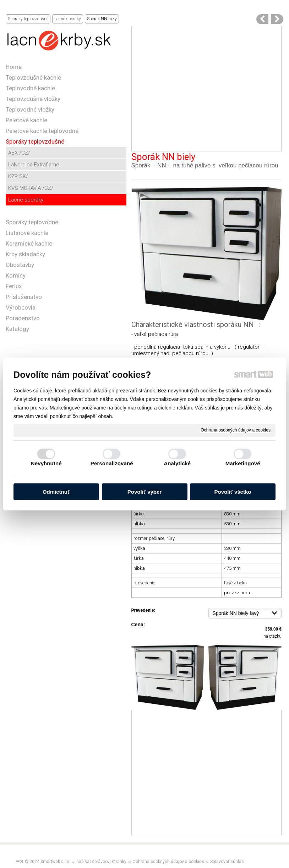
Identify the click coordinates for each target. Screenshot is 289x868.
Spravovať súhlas (227, 862)
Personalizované (112, 463)
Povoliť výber (144, 492)
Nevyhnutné (46, 463)
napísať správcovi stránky (101, 862)
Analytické (177, 463)
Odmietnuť (56, 492)
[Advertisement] (207, 89)
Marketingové (243, 463)
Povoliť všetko (233, 492)
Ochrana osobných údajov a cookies (236, 430)
